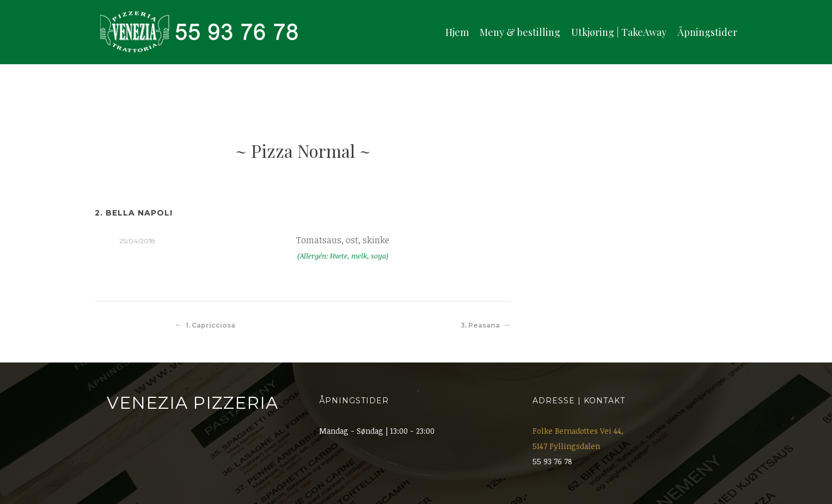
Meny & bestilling (520, 32)
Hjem (457, 32)
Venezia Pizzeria (192, 403)
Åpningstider (707, 32)
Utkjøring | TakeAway (619, 32)
